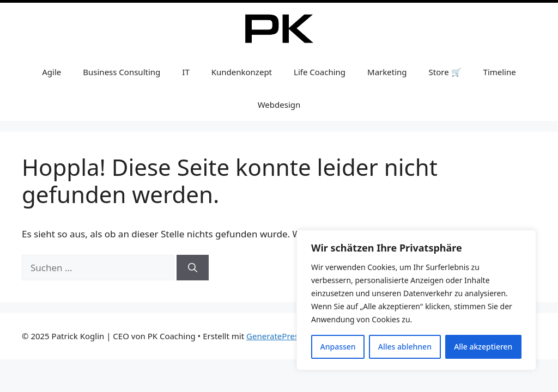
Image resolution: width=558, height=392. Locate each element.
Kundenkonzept (242, 72)
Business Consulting (122, 72)
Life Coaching (320, 72)
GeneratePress (274, 336)
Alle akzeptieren (483, 347)
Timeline (500, 72)
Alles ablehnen (405, 347)
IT (186, 72)
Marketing (387, 72)
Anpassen (338, 347)
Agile (51, 72)
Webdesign (279, 105)
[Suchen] (193, 268)
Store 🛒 (445, 72)
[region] (416, 300)
